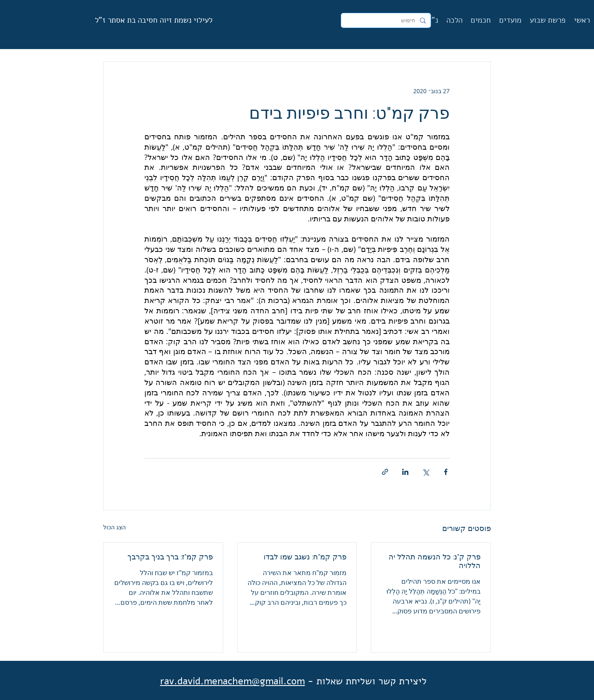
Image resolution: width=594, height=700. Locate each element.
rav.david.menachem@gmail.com (232, 681)
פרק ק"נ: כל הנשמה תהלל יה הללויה (435, 561)
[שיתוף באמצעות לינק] (385, 472)
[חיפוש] (387, 21)
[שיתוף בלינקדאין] (405, 472)
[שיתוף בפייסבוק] (446, 472)
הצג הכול (114, 527)
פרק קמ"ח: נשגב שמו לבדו (305, 557)
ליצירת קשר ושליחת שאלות (371, 681)
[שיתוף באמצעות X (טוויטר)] (425, 472)
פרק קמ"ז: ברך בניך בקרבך (170, 557)
